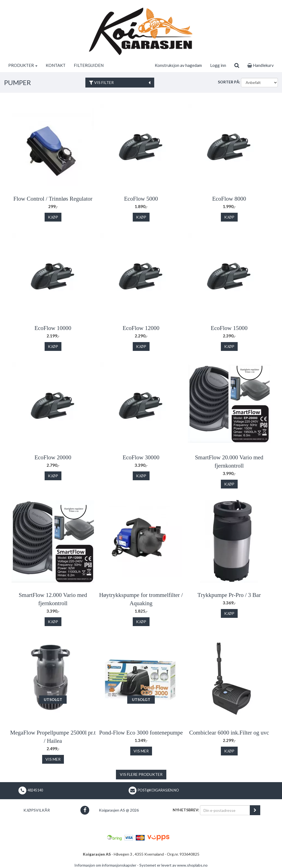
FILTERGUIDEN (89, 65)
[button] (85, 810)
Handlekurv (261, 65)
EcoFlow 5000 (141, 199)
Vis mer (53, 759)
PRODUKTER (23, 65)
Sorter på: (229, 82)
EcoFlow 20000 (53, 457)
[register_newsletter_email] (255, 810)
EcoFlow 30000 (141, 457)
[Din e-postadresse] (225, 810)
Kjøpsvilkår (37, 810)
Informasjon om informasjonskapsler (105, 865)
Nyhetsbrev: (186, 810)
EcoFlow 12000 (141, 328)
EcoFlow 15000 (229, 328)
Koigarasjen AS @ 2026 (119, 810)
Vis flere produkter (141, 774)
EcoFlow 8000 (229, 199)
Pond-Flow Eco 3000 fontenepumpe (141, 733)
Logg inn (218, 65)
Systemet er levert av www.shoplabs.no (173, 865)
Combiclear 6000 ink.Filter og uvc (229, 733)
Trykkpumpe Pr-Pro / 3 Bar (229, 595)
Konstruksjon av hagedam (178, 65)
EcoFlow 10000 (53, 328)
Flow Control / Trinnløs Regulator (53, 199)
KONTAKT (56, 65)
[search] (237, 65)
